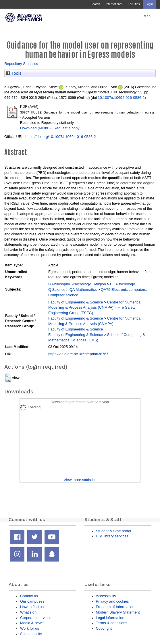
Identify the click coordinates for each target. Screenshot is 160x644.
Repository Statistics (21, 64)
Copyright (104, 628)
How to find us (32, 607)
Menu (148, 16)
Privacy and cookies (112, 601)
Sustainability (31, 634)
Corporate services (36, 618)
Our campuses (32, 601)
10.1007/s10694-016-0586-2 (121, 98)
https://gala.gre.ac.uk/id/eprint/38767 (78, 354)
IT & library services (112, 536)
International (114, 4)
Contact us (29, 596)
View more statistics (80, 480)
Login (149, 4)
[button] (8, 378)
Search (95, 4)
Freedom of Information (115, 607)
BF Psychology (122, 284)
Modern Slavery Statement (118, 612)
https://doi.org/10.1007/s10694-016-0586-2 (60, 137)
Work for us (30, 628)
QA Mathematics (83, 290)
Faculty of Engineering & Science (76, 302)
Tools (14, 73)
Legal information (110, 618)
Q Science (57, 290)
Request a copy (67, 128)
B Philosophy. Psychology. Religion (77, 284)
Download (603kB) (35, 128)
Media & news (32, 623)
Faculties (134, 4)
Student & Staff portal (114, 531)
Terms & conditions (112, 623)
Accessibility (106, 596)
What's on (28, 612)
